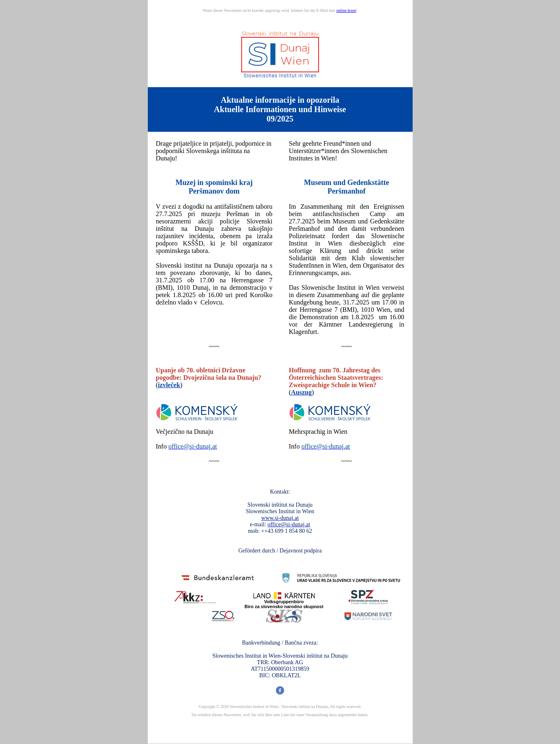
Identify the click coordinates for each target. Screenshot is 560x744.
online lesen (346, 10)
